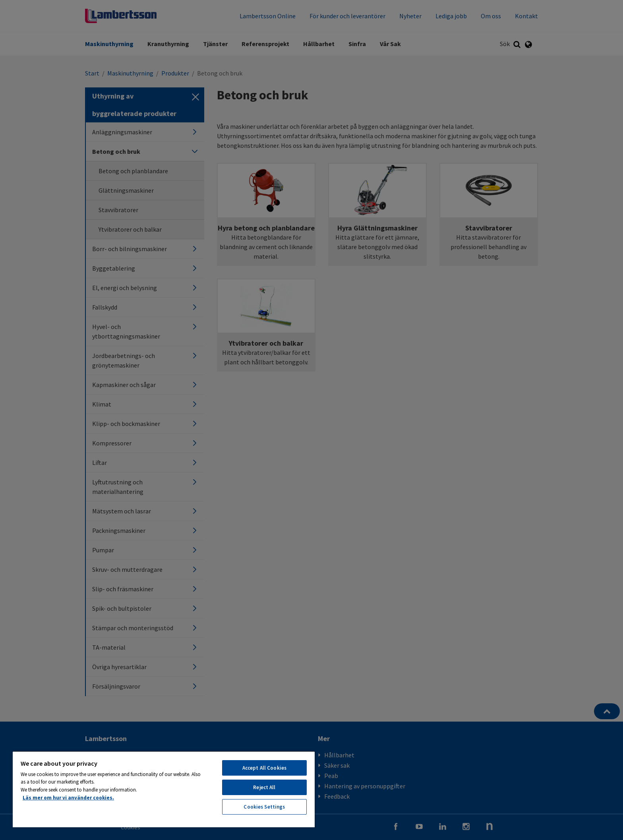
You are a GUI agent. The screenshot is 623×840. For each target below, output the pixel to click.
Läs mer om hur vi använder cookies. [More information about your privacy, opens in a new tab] (68, 798)
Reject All (264, 787)
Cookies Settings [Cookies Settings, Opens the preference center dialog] (264, 807)
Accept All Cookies (264, 768)
